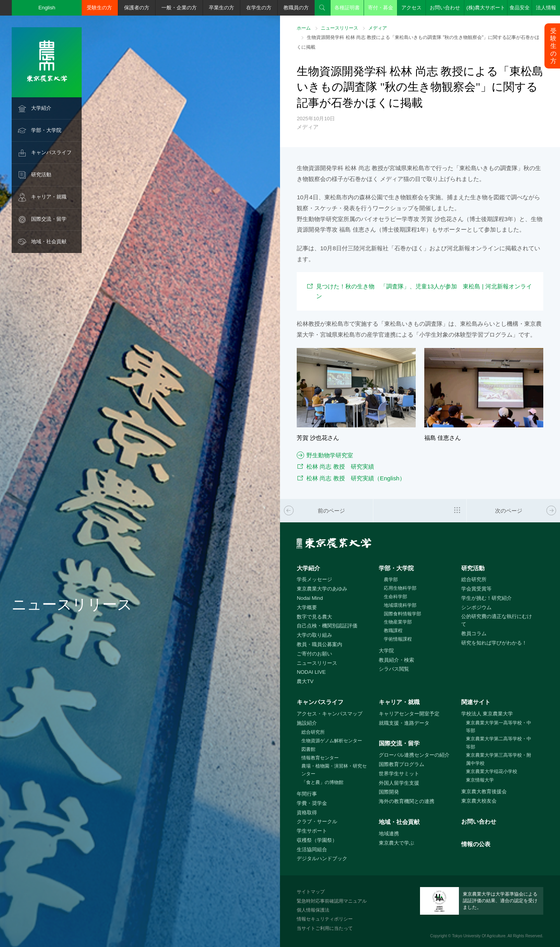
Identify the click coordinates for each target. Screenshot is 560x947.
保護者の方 (137, 8)
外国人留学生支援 (399, 783)
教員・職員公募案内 (319, 644)
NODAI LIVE (311, 672)
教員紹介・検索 (396, 660)
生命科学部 (395, 597)
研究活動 (41, 175)
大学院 (386, 651)
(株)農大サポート (486, 8)
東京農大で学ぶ (396, 843)
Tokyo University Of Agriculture (479, 936)
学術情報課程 (398, 639)
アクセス (411, 8)
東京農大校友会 (479, 801)
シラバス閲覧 (394, 669)
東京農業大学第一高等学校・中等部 (499, 727)
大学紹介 (41, 108)
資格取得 (307, 813)
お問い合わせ (445, 8)
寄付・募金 (381, 8)
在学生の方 (259, 8)
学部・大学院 (46, 130)
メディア (378, 28)
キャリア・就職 (49, 197)
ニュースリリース (339, 28)
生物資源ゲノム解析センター (332, 741)
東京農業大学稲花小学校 (492, 771)
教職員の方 (296, 8)
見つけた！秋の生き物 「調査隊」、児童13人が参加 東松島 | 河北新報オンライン (424, 291)
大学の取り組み (314, 635)
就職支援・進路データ (404, 723)
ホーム (304, 28)
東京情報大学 (480, 780)
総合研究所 (474, 579)
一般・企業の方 (179, 8)
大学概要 (307, 607)
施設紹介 (307, 723)
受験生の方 (99, 8)
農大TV (305, 681)
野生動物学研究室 (330, 455)
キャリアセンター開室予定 (409, 714)
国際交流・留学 (49, 219)
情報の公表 (476, 844)
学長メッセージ (314, 579)
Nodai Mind (310, 598)
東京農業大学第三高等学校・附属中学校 (499, 759)
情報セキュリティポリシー (325, 919)
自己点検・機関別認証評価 (327, 626)
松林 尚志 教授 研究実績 (340, 466)
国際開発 (389, 792)
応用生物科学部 (400, 588)
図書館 (308, 749)
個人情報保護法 (313, 910)
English (47, 8)
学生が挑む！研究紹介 (486, 598)
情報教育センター (320, 758)
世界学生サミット (399, 774)
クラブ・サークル (317, 821)
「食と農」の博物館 (322, 782)
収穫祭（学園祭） (317, 840)
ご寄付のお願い (314, 654)
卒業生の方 (221, 8)
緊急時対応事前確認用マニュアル (332, 901)
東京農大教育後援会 (484, 792)
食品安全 (520, 8)
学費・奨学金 (312, 803)
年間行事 (307, 794)
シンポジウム (476, 607)
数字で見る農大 (314, 617)
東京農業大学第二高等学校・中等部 (499, 743)
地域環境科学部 (400, 605)
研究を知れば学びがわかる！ (494, 643)
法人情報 (546, 8)
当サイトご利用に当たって (325, 928)
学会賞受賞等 (476, 589)
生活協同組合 (312, 849)
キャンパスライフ (51, 152)
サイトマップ (311, 892)
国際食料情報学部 (402, 614)
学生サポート (312, 831)
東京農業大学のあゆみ (322, 589)
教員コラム (474, 633)
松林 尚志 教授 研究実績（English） (356, 478)
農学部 (391, 580)
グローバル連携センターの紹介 (414, 755)
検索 (322, 8)
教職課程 (393, 631)
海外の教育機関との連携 (407, 801)
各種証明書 (347, 8)
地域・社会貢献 (49, 242)
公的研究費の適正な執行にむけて (497, 620)
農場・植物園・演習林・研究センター (334, 770)
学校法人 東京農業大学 (487, 714)
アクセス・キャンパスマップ (330, 714)
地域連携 (389, 834)
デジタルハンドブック (322, 858)
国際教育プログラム (402, 764)
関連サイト (476, 702)
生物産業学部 (398, 622)
